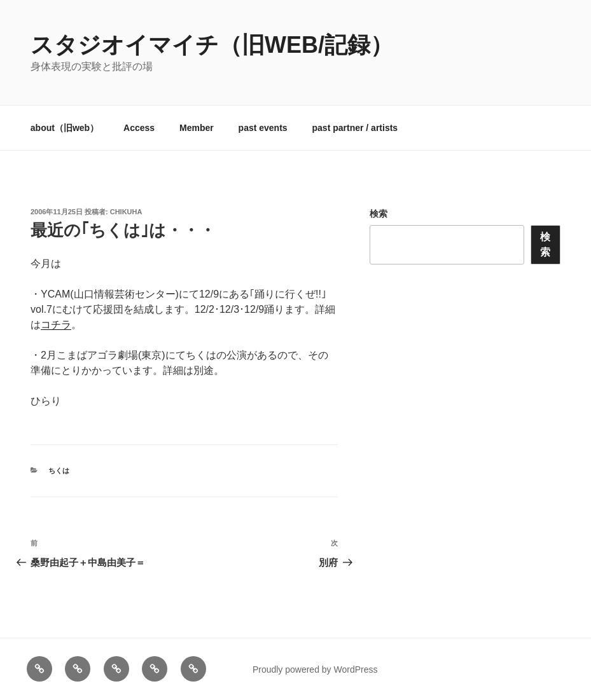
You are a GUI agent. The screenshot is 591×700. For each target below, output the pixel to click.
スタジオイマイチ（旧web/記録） (212, 45)
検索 (379, 214)
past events (263, 128)
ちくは (59, 470)
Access (139, 128)
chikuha (126, 212)
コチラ (56, 325)
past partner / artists (355, 128)
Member (197, 128)
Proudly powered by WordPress (315, 669)
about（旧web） (65, 128)
